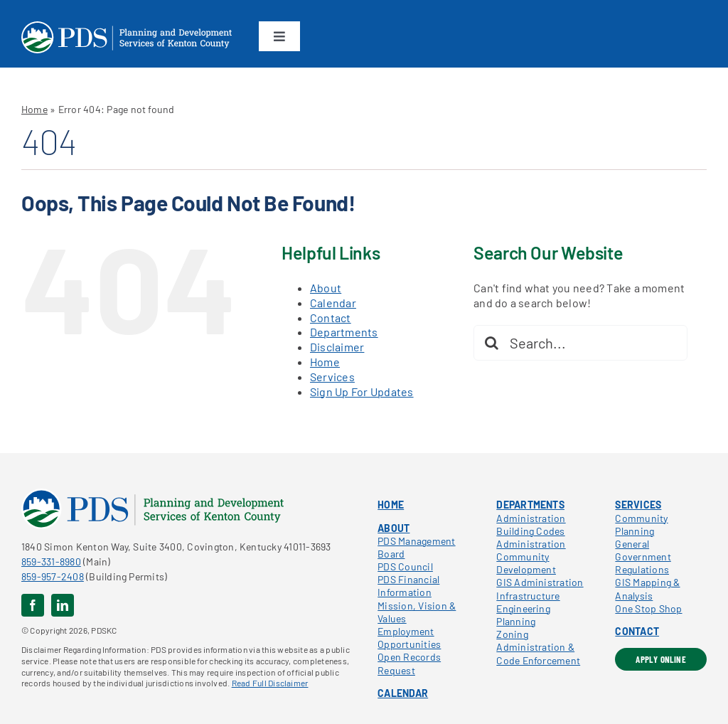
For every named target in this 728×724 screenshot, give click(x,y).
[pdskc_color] (152, 494)
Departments (344, 332)
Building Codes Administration (531, 537)
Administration (531, 518)
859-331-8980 (51, 561)
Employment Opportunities (409, 638)
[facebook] (33, 605)
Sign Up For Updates (362, 392)
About (326, 288)
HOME (391, 505)
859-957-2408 (53, 576)
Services (332, 377)
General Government (643, 550)
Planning (516, 621)
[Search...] (580, 343)
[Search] (491, 343)
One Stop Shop (648, 608)
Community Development (526, 563)
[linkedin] (63, 605)
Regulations (642, 569)
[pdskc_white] (127, 27)
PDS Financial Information (408, 586)
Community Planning (641, 525)
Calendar (333, 303)
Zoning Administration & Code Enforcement (538, 647)
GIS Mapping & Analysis (647, 589)
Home (34, 109)
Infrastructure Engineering (528, 602)
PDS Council (405, 566)
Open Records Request (409, 663)
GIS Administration (540, 582)
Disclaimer (337, 347)
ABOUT (394, 528)
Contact (331, 318)
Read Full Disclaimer (270, 683)
